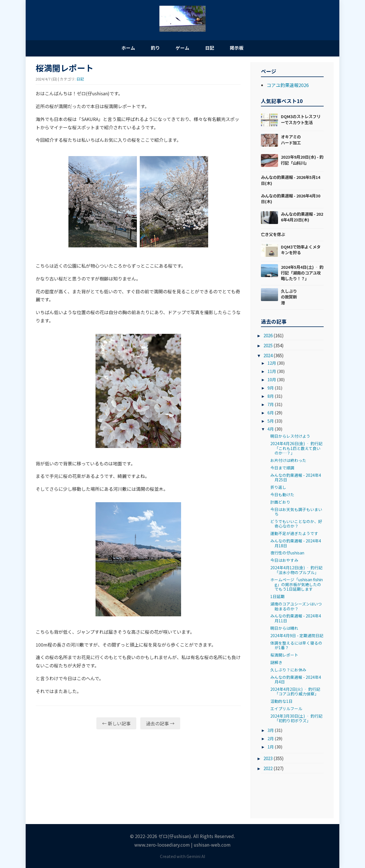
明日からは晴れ (284, 628)
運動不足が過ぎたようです (294, 534)
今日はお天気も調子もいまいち (296, 512)
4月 (271, 429)
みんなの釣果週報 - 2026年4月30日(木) (291, 199)
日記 (211, 48)
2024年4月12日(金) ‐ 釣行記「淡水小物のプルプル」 (296, 570)
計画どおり (280, 502)
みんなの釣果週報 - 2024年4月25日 (296, 478)
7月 (271, 404)
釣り (154, 48)
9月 (271, 388)
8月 (271, 396)
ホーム (125, 48)
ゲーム (182, 48)
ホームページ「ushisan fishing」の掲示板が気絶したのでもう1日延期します (297, 585)
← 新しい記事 (116, 724)
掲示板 (240, 48)
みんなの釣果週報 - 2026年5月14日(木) (291, 180)
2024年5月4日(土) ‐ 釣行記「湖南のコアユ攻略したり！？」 (302, 273)
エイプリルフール (286, 709)
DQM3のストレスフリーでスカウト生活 (301, 120)
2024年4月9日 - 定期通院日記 (297, 636)
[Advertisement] (138, 778)
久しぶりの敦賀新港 (289, 297)
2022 (268, 769)
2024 (268, 356)
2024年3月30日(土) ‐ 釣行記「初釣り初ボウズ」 (296, 718)
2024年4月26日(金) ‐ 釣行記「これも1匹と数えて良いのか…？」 (296, 449)
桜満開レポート (284, 655)
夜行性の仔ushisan (287, 553)
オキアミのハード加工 (291, 140)
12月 (272, 363)
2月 (271, 739)
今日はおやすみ (284, 561)
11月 (272, 372)
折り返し (278, 488)
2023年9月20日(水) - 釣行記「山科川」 (302, 160)
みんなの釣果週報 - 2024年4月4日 (296, 680)
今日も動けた (282, 495)
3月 (271, 730)
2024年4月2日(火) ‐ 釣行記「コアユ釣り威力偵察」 (295, 692)
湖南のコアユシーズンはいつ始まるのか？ (296, 607)
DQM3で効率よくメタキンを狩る (301, 250)
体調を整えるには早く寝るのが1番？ (296, 645)
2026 (268, 336)
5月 (271, 421)
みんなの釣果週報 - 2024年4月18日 (296, 544)
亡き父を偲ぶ (273, 234)
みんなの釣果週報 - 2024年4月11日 (296, 619)
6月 (271, 413)
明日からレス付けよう (290, 437)
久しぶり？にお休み (288, 670)
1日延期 (277, 597)
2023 (268, 759)
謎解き (276, 663)
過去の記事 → (160, 724)
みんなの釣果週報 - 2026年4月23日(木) (302, 217)
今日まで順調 (282, 468)
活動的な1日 (281, 702)
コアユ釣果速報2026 (288, 85)
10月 (272, 380)
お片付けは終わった (288, 461)
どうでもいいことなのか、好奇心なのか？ (296, 524)
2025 (268, 346)
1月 (271, 747)
